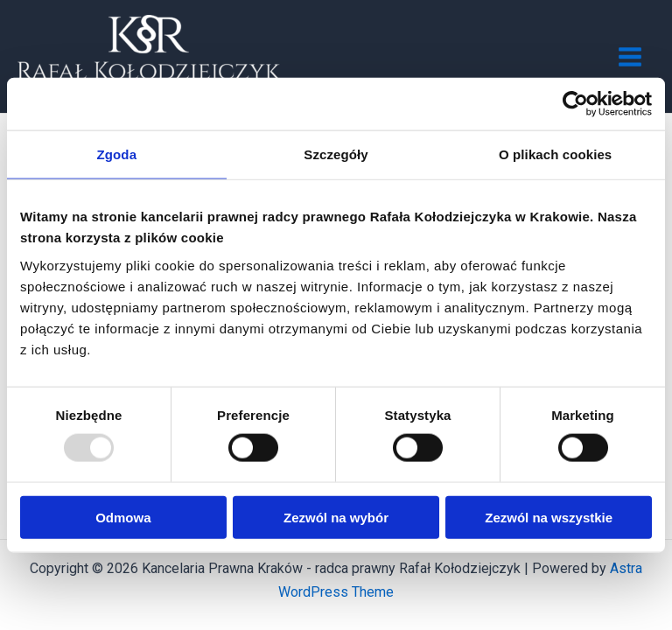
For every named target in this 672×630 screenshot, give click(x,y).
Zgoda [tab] (117, 154)
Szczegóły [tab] (336, 154)
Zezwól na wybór (336, 517)
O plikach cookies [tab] (555, 154)
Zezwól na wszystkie (549, 517)
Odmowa (123, 517)
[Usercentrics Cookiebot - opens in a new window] (575, 104)
